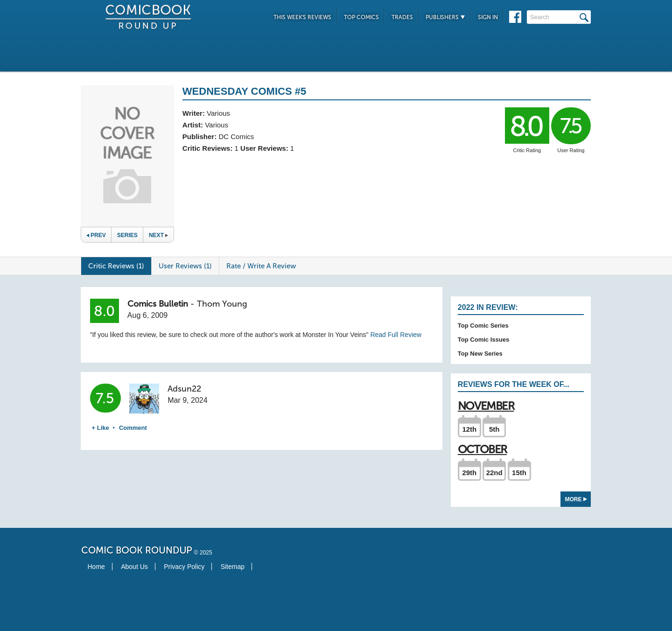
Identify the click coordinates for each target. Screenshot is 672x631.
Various (218, 113)
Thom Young (222, 304)
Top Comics (361, 17)
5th (494, 429)
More (576, 499)
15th (519, 473)
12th (469, 429)
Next (158, 235)
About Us (134, 567)
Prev (96, 235)
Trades (402, 17)
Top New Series (480, 354)
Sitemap (233, 567)
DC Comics (236, 137)
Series (127, 235)
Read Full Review (396, 335)
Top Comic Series (483, 326)
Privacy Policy (184, 567)
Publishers (445, 17)
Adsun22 (184, 389)
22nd (494, 473)
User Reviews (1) (185, 266)
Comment (133, 428)
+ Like (101, 428)
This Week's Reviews (302, 17)
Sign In (488, 17)
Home (96, 567)
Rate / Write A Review (261, 266)
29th (469, 473)
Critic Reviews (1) (116, 266)
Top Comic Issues (483, 340)
